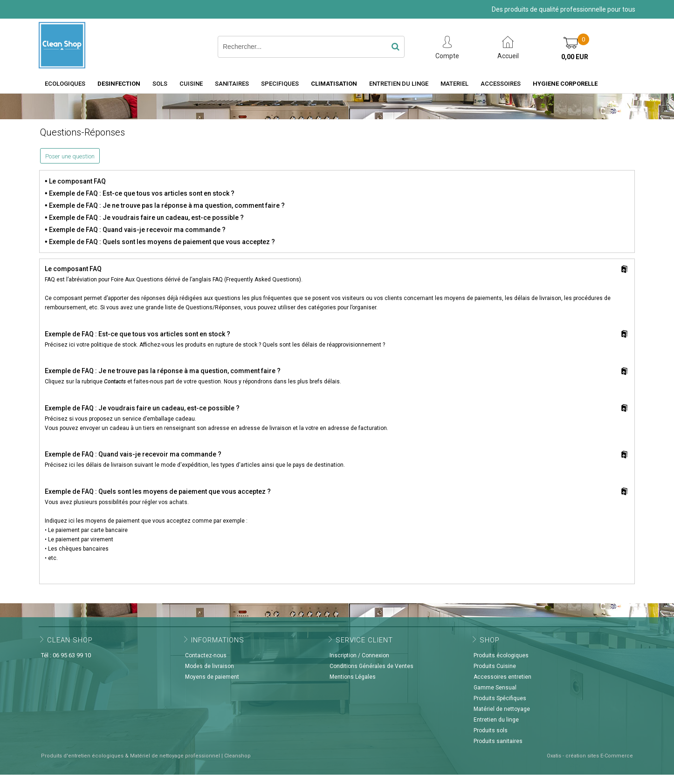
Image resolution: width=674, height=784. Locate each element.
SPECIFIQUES (280, 84)
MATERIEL (454, 84)
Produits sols (491, 730)
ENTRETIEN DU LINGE (399, 84)
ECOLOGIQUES (65, 84)
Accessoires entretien (502, 677)
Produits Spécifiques (500, 698)
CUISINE (191, 84)
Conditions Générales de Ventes (371, 666)
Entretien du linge (496, 720)
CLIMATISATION (334, 84)
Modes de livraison (210, 666)
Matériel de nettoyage (502, 709)
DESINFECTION (119, 84)
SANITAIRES (232, 84)
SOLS (160, 84)
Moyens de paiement (212, 677)
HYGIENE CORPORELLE (565, 84)
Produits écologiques (501, 655)
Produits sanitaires (498, 741)
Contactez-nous (206, 655)
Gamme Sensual (495, 688)
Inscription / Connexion (359, 655)
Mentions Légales (353, 677)
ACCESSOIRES (501, 84)
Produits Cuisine (495, 666)
